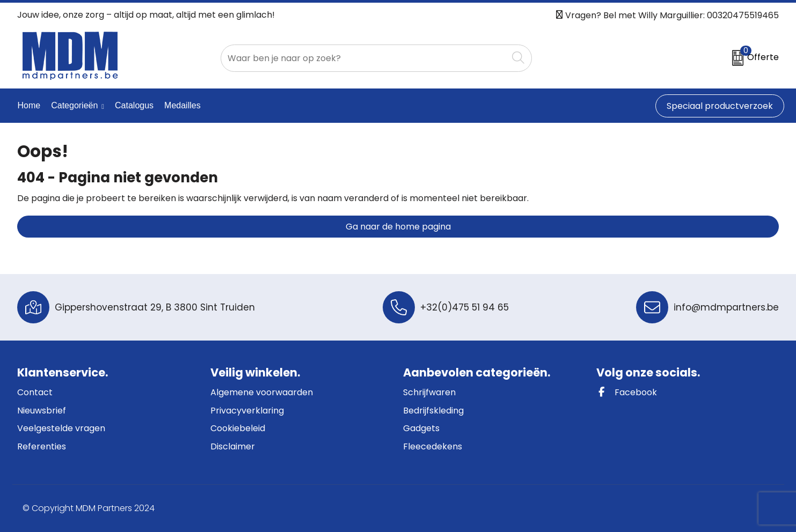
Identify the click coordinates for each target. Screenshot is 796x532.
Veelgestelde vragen (61, 428)
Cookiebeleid (238, 428)
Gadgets (421, 428)
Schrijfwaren (429, 392)
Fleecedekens (433, 446)
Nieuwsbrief (42, 411)
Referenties (42, 446)
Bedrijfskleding (433, 411)
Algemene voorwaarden (262, 392)
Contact (35, 392)
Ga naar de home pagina (398, 227)
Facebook (627, 392)
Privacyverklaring (247, 411)
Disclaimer (233, 446)
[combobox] (364, 58)
